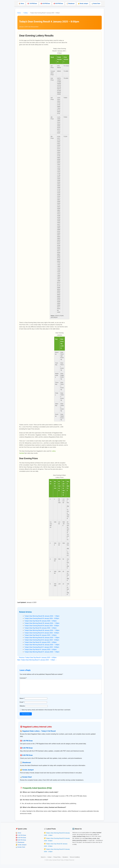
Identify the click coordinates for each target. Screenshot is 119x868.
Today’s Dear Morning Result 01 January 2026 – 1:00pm (42, 652)
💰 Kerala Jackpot (83, 4)
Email (22, 705)
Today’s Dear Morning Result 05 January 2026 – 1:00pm (42, 623)
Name (22, 701)
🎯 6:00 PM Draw (45, 4)
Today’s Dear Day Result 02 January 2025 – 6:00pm (41, 642)
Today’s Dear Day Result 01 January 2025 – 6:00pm (41, 650)
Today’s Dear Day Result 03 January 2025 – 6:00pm (41, 635)
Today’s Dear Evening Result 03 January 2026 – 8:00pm (42, 633)
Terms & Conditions (75, 860)
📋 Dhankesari (70, 4)
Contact (49, 860)
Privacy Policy (57, 860)
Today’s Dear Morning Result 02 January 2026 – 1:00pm (42, 645)
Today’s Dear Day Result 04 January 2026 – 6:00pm (41, 628)
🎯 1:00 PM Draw (32, 4)
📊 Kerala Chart (96, 4)
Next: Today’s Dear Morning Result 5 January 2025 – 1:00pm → (37, 660)
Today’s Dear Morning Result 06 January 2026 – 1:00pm (42, 616)
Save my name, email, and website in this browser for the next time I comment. (46, 713)
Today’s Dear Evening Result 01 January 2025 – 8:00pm (42, 647)
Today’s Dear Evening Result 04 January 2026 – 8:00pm (42, 626)
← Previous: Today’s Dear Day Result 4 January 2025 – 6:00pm (37, 657)
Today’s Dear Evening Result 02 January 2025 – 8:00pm (42, 640)
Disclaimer (65, 860)
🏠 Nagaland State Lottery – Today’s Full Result (38, 734)
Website (22, 709)
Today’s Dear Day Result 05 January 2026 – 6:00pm (41, 621)
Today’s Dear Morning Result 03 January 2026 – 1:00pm (42, 638)
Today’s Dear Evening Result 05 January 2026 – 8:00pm (42, 618)
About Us (43, 860)
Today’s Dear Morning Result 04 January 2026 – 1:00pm (42, 630)
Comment (23, 678)
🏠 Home (21, 4)
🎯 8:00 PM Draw (58, 4)
